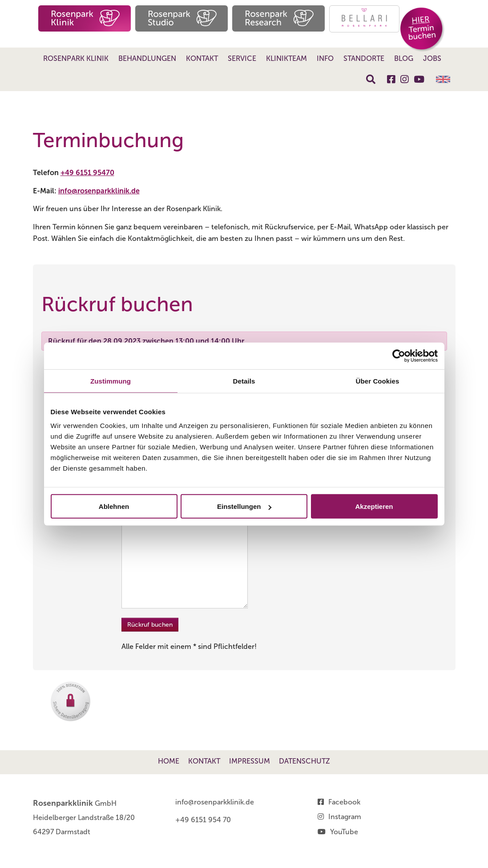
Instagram (345, 817)
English (443, 79)
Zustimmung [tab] (111, 381)
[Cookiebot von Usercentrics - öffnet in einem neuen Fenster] (399, 356)
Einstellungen (244, 506)
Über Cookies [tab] (378, 381)
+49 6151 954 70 (203, 820)
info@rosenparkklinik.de (99, 191)
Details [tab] (244, 381)
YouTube (344, 832)
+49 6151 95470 (87, 173)
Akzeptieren (374, 506)
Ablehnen (114, 506)
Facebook (344, 802)
